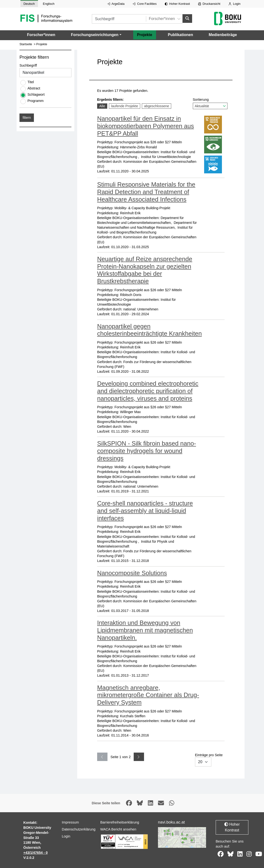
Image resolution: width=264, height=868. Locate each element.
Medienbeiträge (223, 35)
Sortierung (210, 103)
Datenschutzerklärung (79, 829)
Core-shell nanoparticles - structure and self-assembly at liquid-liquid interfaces (145, 511)
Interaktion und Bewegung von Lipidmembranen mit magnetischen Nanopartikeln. (145, 630)
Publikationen (180, 35)
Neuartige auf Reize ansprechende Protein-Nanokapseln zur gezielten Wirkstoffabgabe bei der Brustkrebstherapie (145, 270)
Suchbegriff (28, 65)
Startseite (26, 44)
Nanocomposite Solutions (132, 573)
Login (234, 4)
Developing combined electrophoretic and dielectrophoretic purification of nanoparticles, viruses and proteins (148, 391)
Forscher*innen (41, 35)
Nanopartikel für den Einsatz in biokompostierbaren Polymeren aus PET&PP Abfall (146, 126)
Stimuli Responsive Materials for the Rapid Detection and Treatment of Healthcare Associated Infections (146, 192)
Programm (35, 101)
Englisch (49, 4)
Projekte (145, 35)
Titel (31, 82)
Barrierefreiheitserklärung (120, 822)
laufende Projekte (124, 106)
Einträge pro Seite (209, 760)
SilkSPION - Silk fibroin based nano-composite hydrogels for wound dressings (147, 451)
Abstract (34, 88)
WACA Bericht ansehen (118, 829)
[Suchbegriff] (119, 19)
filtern (27, 118)
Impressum (70, 822)
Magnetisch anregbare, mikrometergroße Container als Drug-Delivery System (148, 695)
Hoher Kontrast (177, 4)
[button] (96, 35)
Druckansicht (209, 4)
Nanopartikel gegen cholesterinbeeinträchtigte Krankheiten (149, 330)
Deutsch (29, 4)
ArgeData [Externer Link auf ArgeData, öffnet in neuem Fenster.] (116, 4)
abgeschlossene (156, 106)
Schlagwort (36, 94)
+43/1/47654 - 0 (35, 853)
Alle (103, 106)
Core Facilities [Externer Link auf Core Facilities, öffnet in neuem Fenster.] (145, 4)
